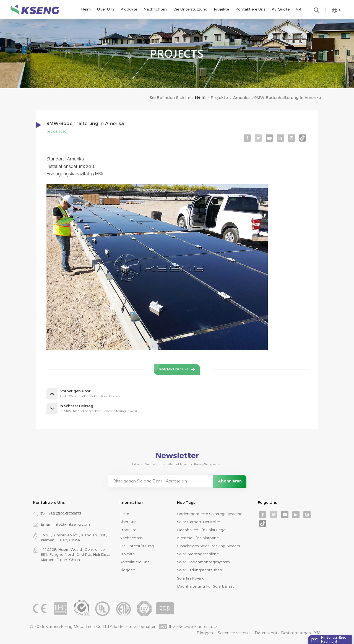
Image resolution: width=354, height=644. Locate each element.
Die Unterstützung (190, 9)
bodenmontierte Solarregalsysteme (210, 514)
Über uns (106, 9)
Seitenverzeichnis (234, 633)
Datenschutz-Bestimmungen (283, 633)
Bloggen (127, 570)
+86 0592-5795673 (65, 513)
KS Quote (281, 9)
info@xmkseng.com (72, 524)
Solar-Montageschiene (198, 554)
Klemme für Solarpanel (198, 538)
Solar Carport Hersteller (199, 522)
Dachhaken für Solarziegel (202, 530)
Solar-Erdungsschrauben (200, 570)
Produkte (129, 9)
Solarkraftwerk (190, 578)
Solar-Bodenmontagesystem (203, 562)
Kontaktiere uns (250, 9)
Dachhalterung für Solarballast (205, 586)
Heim (86, 9)
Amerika (241, 98)
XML (318, 633)
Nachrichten (155, 9)
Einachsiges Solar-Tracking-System (209, 546)
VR (299, 9)
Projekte (221, 9)
